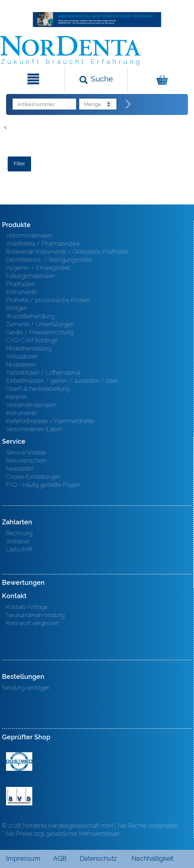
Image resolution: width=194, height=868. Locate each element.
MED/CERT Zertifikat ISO (19, 762)
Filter (19, 164)
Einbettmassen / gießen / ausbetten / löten (62, 381)
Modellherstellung (29, 348)
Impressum (23, 859)
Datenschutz (98, 859)
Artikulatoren (22, 357)
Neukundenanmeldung (35, 615)
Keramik (17, 397)
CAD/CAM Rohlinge (32, 340)
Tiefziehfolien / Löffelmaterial (43, 373)
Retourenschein (26, 461)
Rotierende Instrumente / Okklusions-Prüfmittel (67, 252)
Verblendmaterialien (31, 405)
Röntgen (17, 308)
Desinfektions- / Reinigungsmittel (49, 260)
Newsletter (20, 469)
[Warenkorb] (160, 79)
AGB (60, 859)
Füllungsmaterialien (31, 276)
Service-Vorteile (26, 453)
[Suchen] (96, 79)
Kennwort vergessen (32, 623)
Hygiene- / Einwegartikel (38, 268)
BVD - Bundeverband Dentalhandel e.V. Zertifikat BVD (19, 796)
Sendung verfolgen (26, 688)
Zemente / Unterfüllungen (40, 324)
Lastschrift (19, 549)
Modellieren (21, 365)
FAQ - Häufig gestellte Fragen (43, 485)
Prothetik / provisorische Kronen (48, 300)
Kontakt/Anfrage (27, 607)
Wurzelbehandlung (30, 316)
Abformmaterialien (29, 236)
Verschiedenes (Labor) (34, 429)
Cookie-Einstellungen (33, 477)
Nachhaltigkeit (152, 859)
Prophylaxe (20, 284)
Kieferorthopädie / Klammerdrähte (50, 421)
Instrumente (21, 292)
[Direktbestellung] (128, 104)
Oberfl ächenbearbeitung (38, 389)
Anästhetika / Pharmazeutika (43, 244)
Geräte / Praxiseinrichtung (40, 332)
